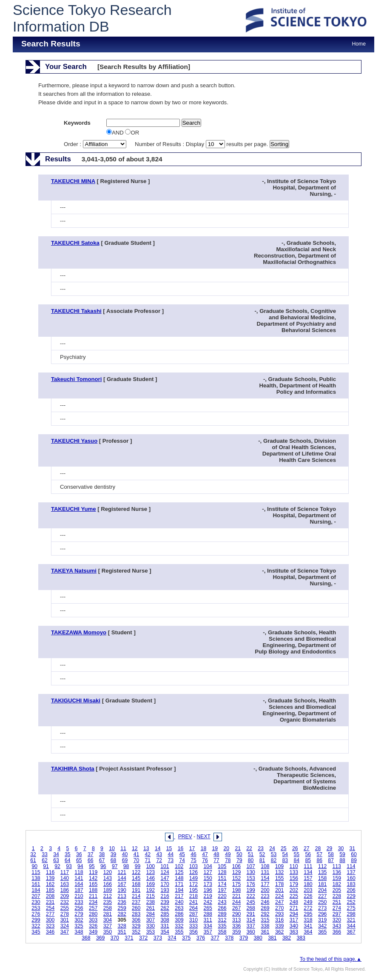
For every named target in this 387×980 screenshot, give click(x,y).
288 (208, 914)
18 (204, 848)
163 (65, 884)
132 (279, 872)
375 (186, 938)
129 (236, 872)
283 (136, 914)
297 (337, 914)
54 (285, 854)
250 (322, 902)
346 (50, 932)
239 (165, 902)
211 (93, 896)
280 (93, 914)
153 (251, 878)
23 (261, 848)
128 (222, 872)
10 (112, 848)
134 (308, 872)
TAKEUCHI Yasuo (74, 441)
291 (251, 914)
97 (115, 866)
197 (222, 890)
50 (239, 854)
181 (322, 884)
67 (102, 860)
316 (279, 920)
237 (136, 902)
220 (222, 896)
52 (262, 854)
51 (251, 854)
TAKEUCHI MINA (73, 181)
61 (33, 860)
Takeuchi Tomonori (76, 379)
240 (179, 902)
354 (165, 932)
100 (151, 866)
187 (79, 890)
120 (108, 872)
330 (151, 926)
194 (179, 890)
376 (201, 938)
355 (179, 932)
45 (182, 854)
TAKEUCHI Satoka (75, 243)
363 (294, 932)
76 (205, 860)
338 (265, 926)
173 (208, 884)
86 (319, 860)
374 (172, 938)
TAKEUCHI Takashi (76, 311)
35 (68, 854)
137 (351, 872)
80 (251, 860)
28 (318, 848)
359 (236, 932)
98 (126, 866)
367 (351, 932)
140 (65, 878)
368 (86, 938)
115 (36, 872)
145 (136, 878)
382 (287, 938)
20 (226, 848)
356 (193, 932)
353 (151, 932)
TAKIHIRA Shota (73, 769)
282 (122, 914)
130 (251, 872)
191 (136, 890)
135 (322, 872)
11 (123, 848)
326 (93, 926)
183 (351, 884)
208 (50, 896)
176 (251, 884)
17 (192, 848)
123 (151, 872)
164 (79, 884)
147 (165, 878)
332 (179, 926)
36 (79, 854)
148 (179, 878)
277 (50, 914)
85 (308, 860)
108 (265, 866)
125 (179, 872)
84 (297, 860)
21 (238, 848)
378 (229, 938)
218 (193, 896)
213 (122, 896)
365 (322, 932)
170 (165, 884)
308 (165, 920)
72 (159, 860)
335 (222, 926)
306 (136, 920)
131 (265, 872)
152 (236, 878)
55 (297, 854)
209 (65, 896)
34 (56, 854)
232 (65, 902)
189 (108, 890)
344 (351, 926)
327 (108, 926)
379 (244, 938)
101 (165, 866)
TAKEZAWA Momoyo (79, 632)
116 (50, 872)
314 (251, 920)
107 (250, 866)
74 (182, 860)
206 (351, 890)
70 (137, 860)
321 (351, 920)
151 (222, 878)
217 (179, 896)
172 (193, 884)
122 (136, 872)
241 (193, 902)
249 (308, 902)
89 (354, 860)
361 (265, 932)
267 (236, 908)
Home (359, 44)
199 (251, 890)
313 (236, 920)
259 (122, 908)
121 (122, 872)
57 (319, 854)
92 (57, 866)
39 (114, 854)
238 (151, 902)
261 (151, 908)
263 (179, 908)
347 (65, 932)
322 (36, 926)
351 (122, 932)
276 (36, 914)
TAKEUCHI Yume (74, 509)
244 (236, 902)
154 (265, 878)
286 (179, 914)
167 (122, 884)
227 (322, 896)
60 (354, 854)
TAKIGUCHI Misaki (76, 701)
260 (136, 908)
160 (351, 878)
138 (36, 878)
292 (265, 914)
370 (115, 938)
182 (337, 884)
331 (165, 926)
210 (79, 896)
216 (165, 896)
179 (294, 884)
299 (36, 920)
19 (215, 848)
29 (330, 848)
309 (179, 920)
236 (122, 902)
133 (294, 872)
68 (114, 860)
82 (274, 860)
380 (258, 938)
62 (45, 860)
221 (236, 896)
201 (279, 890)
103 (193, 866)
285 (165, 914)
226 (308, 896)
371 (129, 938)
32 (33, 854)
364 (308, 932)
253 (36, 908)
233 (79, 902)
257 (93, 908)
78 (228, 860)
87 (331, 860)
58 (331, 854)
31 (353, 848)
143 (108, 878)
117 (65, 872)
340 (294, 926)
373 (158, 938)
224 (279, 896)
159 (337, 878)
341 (308, 926)
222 (251, 896)
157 (308, 878)
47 (205, 854)
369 (100, 938)
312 (222, 920)
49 (228, 854)
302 (79, 920)
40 (125, 854)
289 (222, 914)
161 (36, 884)
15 (169, 848)
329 (136, 926)
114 (351, 866)
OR (132, 133)
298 (351, 914)
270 (279, 908)
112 (322, 866)
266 (222, 908)
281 (108, 914)
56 (308, 854)
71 (148, 860)
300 (50, 920)
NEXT (204, 837)
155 (279, 878)
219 (208, 896)
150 (208, 878)
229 (351, 896)
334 (208, 926)
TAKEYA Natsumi (74, 571)
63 (56, 860)
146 (151, 878)
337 (251, 926)
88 (342, 860)
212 (108, 896)
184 (36, 890)
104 (208, 866)
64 (68, 860)
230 (36, 902)
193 (165, 890)
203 (308, 890)
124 (165, 872)
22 (249, 848)
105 (222, 866)
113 (337, 866)
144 (122, 878)
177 (265, 884)
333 (193, 926)
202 (294, 890)
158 (322, 878)
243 (222, 902)
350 (108, 932)
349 (93, 932)
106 (236, 866)
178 (279, 884)
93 (69, 866)
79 (239, 860)
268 (251, 908)
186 (65, 890)
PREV (185, 837)
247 (279, 902)
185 (50, 890)
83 (285, 860)
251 (337, 902)
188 (93, 890)
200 (265, 890)
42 (148, 854)
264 (193, 908)
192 (151, 890)
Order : (96, 144)
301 (65, 920)
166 (108, 884)
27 (307, 848)
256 (79, 908)
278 (65, 914)
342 (322, 926)
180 (308, 884)
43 (159, 854)
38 (102, 854)
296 (322, 914)
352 (136, 932)
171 (179, 884)
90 (34, 866)
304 (108, 920)
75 (193, 860)
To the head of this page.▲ (331, 959)
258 (108, 908)
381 (272, 938)
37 (91, 854)
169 (151, 884)
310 (193, 920)
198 (236, 890)
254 (50, 908)
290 (236, 914)
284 (151, 914)
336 (236, 926)
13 (146, 848)
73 (171, 860)
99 (138, 866)
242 (208, 902)
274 (337, 908)
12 (135, 848)
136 (337, 872)
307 (151, 920)
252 (351, 902)
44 (171, 854)
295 (308, 914)
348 (79, 932)
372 (143, 938)
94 (80, 866)
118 (79, 872)
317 (294, 920)
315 (265, 920)
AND (116, 133)
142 (93, 878)
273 (322, 908)
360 (251, 932)
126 (193, 872)
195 (193, 890)
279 (79, 914)
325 (79, 926)
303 (93, 920)
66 (91, 860)
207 (36, 896)
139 (50, 878)
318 (308, 920)
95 (92, 866)
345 (36, 932)
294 (294, 914)
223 (265, 896)
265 (208, 908)
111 (308, 866)
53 (274, 854)
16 (181, 848)
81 (262, 860)
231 (50, 902)
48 (216, 854)
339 (279, 926)
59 (342, 854)
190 (122, 890)
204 (322, 890)
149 (193, 878)
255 (65, 908)
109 (279, 866)
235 (108, 902)
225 (294, 896)
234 (93, 902)
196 (208, 890)
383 (301, 938)
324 (65, 926)
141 (79, 878)
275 (351, 908)
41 (137, 854)
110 (294, 866)
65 (79, 860)
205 (337, 890)
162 (50, 884)
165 (93, 884)
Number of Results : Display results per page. (202, 144)
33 (45, 854)
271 (294, 908)
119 (93, 872)
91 (46, 866)
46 (193, 854)
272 (308, 908)
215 (151, 896)
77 (216, 860)
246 (265, 902)
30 (341, 848)
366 (337, 932)
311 (208, 920)
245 (251, 902)
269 (265, 908)
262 (165, 908)
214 (136, 896)
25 (284, 848)
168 (136, 884)
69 (125, 860)
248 (294, 902)
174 (222, 884)
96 (103, 866)
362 (279, 932)
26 (295, 848)
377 (215, 938)
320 (337, 920)
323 (50, 926)
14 (158, 848)
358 (222, 932)
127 (208, 872)
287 (193, 914)
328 (122, 926)
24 (272, 848)
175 (236, 884)
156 (294, 878)
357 (208, 932)
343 (337, 926)
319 (322, 920)
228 (337, 896)
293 (279, 914)
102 (179, 866)
